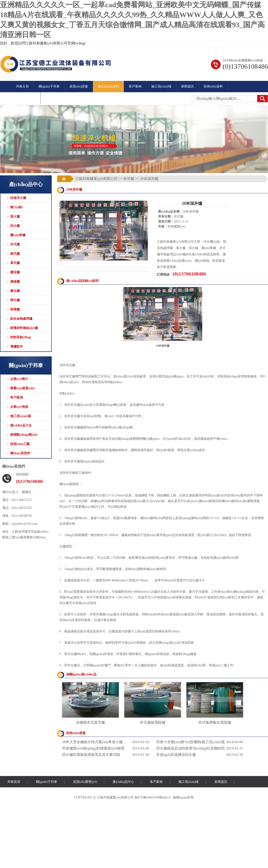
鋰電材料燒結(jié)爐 (24, 328)
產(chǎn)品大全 (21, 425)
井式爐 (15, 244)
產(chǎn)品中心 (123, 782)
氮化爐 (15, 291)
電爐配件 (17, 347)
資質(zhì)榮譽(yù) (85, 782)
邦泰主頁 (22, 86)
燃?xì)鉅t (16, 207)
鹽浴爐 (15, 272)
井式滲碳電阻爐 (153, 722)
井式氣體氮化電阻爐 (215, 722)
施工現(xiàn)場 (161, 86)
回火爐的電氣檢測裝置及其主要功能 (91, 755)
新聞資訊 (188, 86)
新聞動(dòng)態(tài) (24, 435)
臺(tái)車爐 (18, 235)
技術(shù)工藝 (20, 444)
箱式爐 (15, 254)
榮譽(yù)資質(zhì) (22, 388)
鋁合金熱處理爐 (21, 319)
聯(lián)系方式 (26, 98)
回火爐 (15, 226)
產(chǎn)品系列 (108, 86)
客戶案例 (135, 86)
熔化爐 (15, 300)
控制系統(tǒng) (21, 337)
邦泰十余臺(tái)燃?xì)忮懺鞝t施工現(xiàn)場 (190, 742)
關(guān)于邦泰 (49, 86)
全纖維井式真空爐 (90, 722)
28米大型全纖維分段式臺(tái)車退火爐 (92, 742)
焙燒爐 (15, 309)
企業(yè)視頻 (19, 407)
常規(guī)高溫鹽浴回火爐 (176, 755)
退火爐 (15, 216)
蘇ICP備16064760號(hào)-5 (153, 797)
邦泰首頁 (14, 782)
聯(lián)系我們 (20, 453)
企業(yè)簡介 (19, 379)
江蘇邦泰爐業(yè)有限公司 (96, 179)
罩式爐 (15, 263)
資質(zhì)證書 (79, 86)
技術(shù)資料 (213, 86)
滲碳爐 (15, 282)
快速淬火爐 (18, 198)
